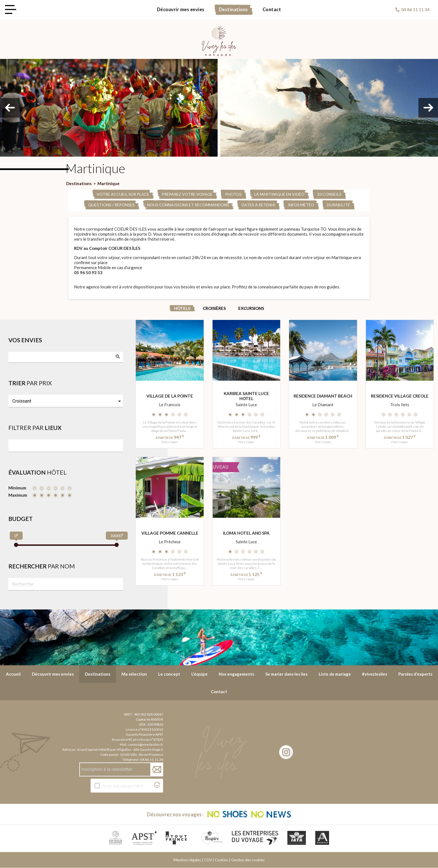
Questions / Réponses (111, 205)
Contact (272, 9)
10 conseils (329, 194)
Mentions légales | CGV (193, 860)
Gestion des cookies (248, 860)
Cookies (222, 860)
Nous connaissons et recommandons (188, 205)
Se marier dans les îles (286, 674)
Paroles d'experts (415, 674)
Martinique (109, 183)
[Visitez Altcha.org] (157, 786)
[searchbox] (14, 357)
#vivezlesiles (375, 674)
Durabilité (338, 205)
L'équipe (199, 674)
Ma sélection (134, 674)
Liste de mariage (335, 674)
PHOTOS (233, 194)
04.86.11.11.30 (152, 760)
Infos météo (301, 205)
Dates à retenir (258, 205)
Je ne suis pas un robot (123, 786)
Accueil (13, 674)
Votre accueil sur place (123, 194)
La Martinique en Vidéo (279, 194)
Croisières (214, 308)
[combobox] (66, 357)
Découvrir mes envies (181, 9)
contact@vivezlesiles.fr (146, 744)
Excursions (251, 308)
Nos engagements (236, 674)
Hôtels (182, 308)
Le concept (169, 674)
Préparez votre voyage (187, 194)
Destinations (234, 9)
